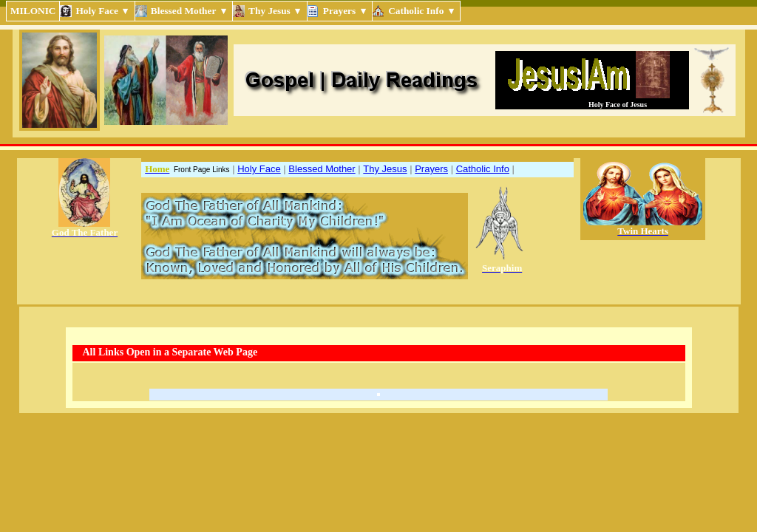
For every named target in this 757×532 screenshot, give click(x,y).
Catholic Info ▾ (422, 11)
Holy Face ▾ (103, 11)
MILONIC (33, 11)
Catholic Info (483, 169)
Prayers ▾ (346, 11)
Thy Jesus (385, 169)
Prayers (431, 169)
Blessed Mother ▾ (190, 11)
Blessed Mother (322, 169)
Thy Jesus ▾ (276, 11)
